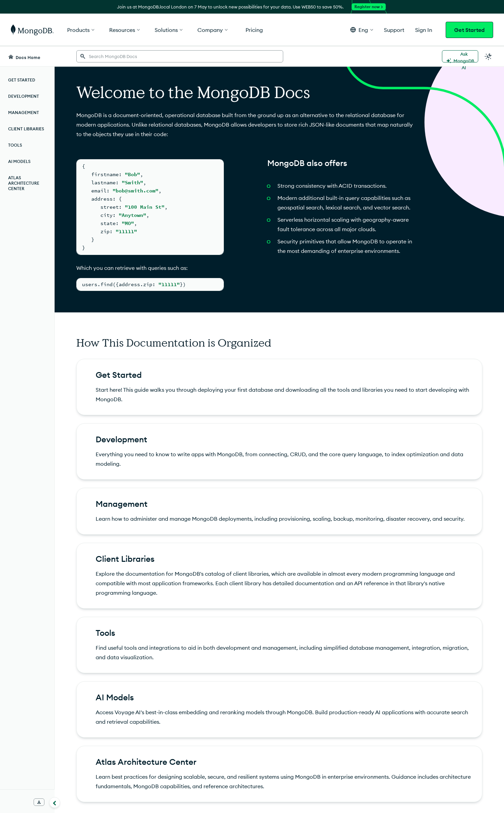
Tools (15, 145)
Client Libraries (26, 129)
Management (24, 113)
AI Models (19, 161)
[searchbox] (180, 56)
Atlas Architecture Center (24, 183)
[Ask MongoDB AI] (460, 56)
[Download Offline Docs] (39, 802)
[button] (362, 30)
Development (24, 96)
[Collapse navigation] (55, 802)
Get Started (469, 30)
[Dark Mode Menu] (488, 56)
